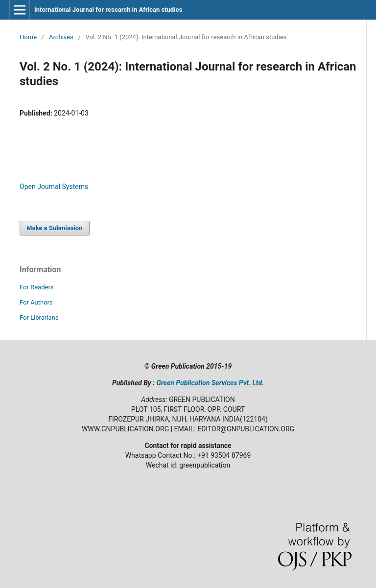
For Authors (36, 302)
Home (28, 37)
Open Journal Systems (54, 187)
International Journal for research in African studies (108, 10)
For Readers (37, 287)
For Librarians (39, 318)
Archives (61, 37)
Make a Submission (54, 228)
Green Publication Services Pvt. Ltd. (210, 383)
